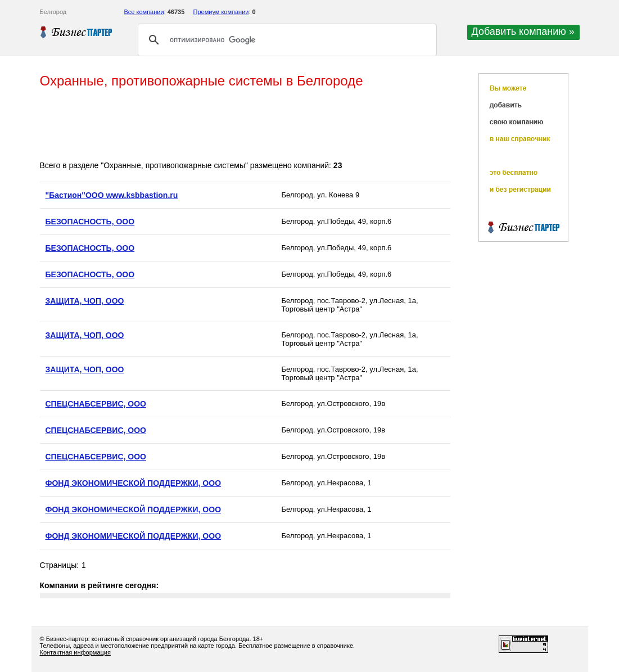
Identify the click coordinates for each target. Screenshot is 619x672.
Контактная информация (75, 652)
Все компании (144, 12)
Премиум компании (221, 12)
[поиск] (286, 40)
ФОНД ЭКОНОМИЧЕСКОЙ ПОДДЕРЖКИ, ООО (134, 483)
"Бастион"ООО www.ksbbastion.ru (112, 195)
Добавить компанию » (523, 31)
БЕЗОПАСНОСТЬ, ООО (90, 222)
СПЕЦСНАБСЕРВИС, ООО (96, 404)
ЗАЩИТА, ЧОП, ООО (85, 301)
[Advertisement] (245, 125)
